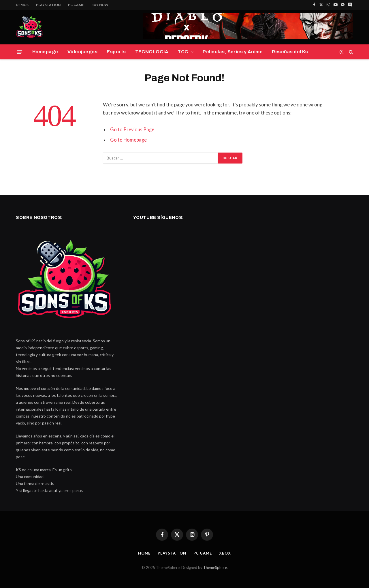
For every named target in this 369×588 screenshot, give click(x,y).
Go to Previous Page (132, 129)
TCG (183, 52)
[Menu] (20, 52)
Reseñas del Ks (290, 52)
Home (144, 553)
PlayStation (48, 5)
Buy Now (100, 5)
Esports (116, 52)
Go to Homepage (128, 140)
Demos (22, 5)
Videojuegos (82, 52)
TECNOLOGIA (152, 52)
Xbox (225, 553)
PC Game (76, 5)
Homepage (45, 52)
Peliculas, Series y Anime (233, 52)
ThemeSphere (215, 568)
